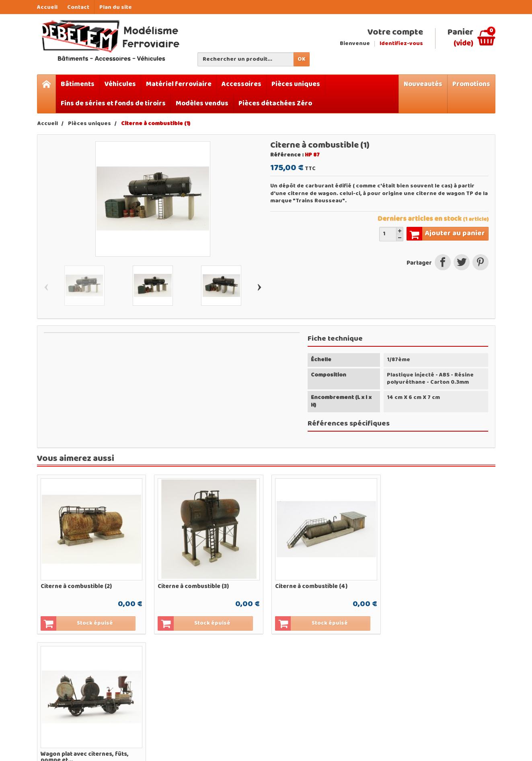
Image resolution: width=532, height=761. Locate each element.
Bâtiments (78, 84)
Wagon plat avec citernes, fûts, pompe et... (434, 589)
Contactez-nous (362, 718)
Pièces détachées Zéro (275, 104)
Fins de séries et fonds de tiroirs (113, 104)
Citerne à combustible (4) (310, 586)
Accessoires (241, 84)
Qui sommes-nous (353, 680)
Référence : (287, 155)
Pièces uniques (296, 84)
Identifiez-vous (401, 44)
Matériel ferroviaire (179, 84)
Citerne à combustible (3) (193, 586)
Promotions (471, 84)
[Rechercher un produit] (246, 59)
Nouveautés (423, 84)
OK (302, 59)
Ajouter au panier (446, 234)
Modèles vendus (202, 104)
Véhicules (120, 84)
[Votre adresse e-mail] (443, 693)
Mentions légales (363, 692)
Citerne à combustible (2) (76, 586)
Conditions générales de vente (357, 705)
